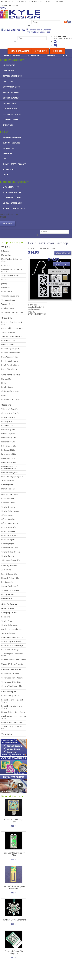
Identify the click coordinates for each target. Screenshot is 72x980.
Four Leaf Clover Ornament (14, 920)
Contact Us (22, 2)
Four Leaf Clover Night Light (14, 820)
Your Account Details (14, 208)
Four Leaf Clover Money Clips (14, 854)
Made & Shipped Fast (40, 32)
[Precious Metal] (59, 290)
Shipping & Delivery (12, 138)
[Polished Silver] (59, 277)
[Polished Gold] (65, 277)
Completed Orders (12, 198)
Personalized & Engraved (40, 30)
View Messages (11, 187)
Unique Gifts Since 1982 (14, 30)
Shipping (60, 2)
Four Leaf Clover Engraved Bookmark (14, 887)
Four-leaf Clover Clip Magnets (14, 952)
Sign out (8, 223)
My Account (14, 5)
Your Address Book (12, 203)
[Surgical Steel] (53, 290)
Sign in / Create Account (15, 164)
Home (6, 175)
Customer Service (36, 2)
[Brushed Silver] (53, 277)
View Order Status (12, 192)
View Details (63, 253)
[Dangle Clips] (65, 290)
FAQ (5, 159)
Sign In (4, 5)
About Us (50, 2)
